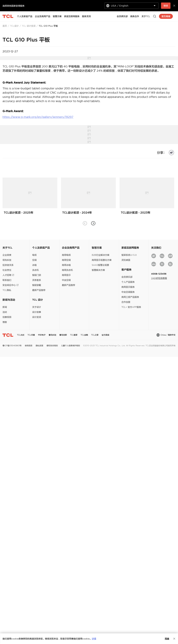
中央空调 (66, 280)
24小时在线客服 (159, 278)
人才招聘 (8, 275)
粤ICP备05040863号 (12, 346)
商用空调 (66, 260)
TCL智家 (74, 335)
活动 (5, 312)
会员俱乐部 (127, 277)
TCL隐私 (7, 290)
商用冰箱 (66, 265)
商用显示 (66, 275)
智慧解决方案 (98, 270)
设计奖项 (37, 317)
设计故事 (37, 312)
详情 (94, 639)
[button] (93, 223)
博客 (5, 322)
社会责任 (7, 270)
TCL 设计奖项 (29, 26)
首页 (5, 26)
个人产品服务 (128, 282)
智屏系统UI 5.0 (129, 255)
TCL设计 (14, 26)
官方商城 (105, 335)
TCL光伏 (21, 335)
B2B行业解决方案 (101, 255)
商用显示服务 (128, 287)
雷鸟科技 (52, 335)
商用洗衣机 (67, 270)
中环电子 (42, 335)
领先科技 (7, 260)
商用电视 (66, 255)
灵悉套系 (37, 280)
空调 (34, 260)
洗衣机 (36, 270)
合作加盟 (126, 302)
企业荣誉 (7, 255)
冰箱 (34, 265)
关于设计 (37, 307)
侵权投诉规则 (52, 346)
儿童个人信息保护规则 (71, 346)
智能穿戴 (37, 285)
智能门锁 (37, 275)
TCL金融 (84, 335)
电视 (34, 255)
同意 (167, 639)
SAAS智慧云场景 (100, 265)
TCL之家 (95, 335)
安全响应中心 (11, 285)
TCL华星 (31, 335)
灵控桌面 (126, 260)
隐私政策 (39, 346)
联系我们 (7, 280)
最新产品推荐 (39, 290)
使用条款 (29, 346)
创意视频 (7, 317)
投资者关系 (8, 265)
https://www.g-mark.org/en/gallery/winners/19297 (38, 117)
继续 (166, 6)
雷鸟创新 (63, 335)
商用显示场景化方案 (102, 260)
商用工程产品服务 (130, 297)
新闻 (5, 307)
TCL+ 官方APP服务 (131, 307)
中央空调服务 (128, 292)
